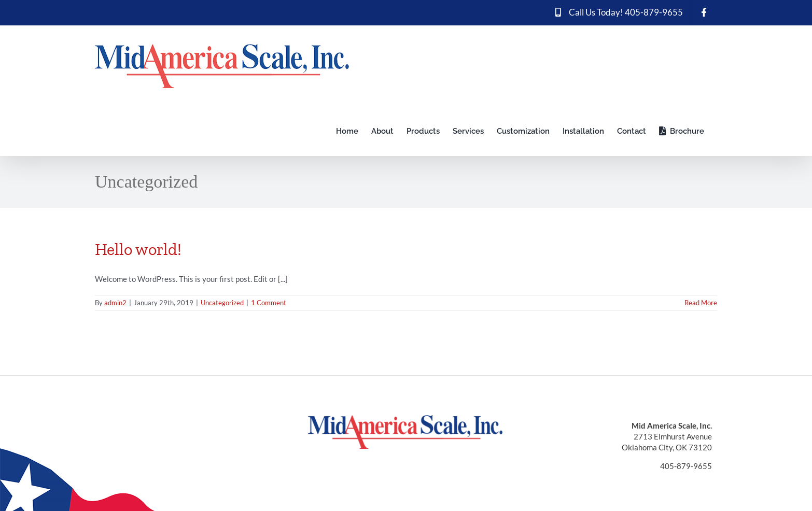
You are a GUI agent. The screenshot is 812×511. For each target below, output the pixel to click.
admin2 (115, 303)
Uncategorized (222, 303)
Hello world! (138, 249)
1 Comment (269, 303)
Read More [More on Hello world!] (701, 303)
